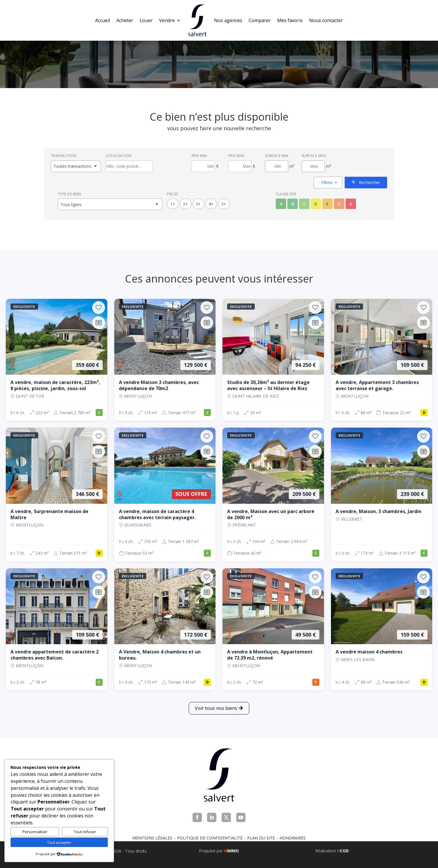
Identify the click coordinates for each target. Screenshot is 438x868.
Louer (146, 20)
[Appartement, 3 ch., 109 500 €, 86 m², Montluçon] (382, 360)
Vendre (167, 20)
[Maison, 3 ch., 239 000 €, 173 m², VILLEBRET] (382, 494)
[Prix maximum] (240, 166)
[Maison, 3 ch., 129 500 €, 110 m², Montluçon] (165, 360)
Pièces (173, 194)
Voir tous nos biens (216, 708)
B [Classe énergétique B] (293, 204)
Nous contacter (326, 20)
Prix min (199, 156)
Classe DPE (286, 194)
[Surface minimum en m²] (277, 166)
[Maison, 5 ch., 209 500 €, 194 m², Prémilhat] (273, 494)
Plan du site (261, 838)
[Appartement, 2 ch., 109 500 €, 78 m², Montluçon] (57, 629)
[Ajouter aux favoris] (99, 308)
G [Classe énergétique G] (351, 204)
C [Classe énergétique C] (304, 204)
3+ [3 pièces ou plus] (198, 204)
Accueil (103, 20)
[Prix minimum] (203, 166)
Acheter (125, 20)
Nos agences (228, 20)
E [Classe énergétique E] (327, 204)
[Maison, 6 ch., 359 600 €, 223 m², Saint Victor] (57, 360)
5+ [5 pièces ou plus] (224, 204)
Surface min (277, 156)
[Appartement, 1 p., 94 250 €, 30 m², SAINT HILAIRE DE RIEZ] (273, 360)
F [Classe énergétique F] (339, 204)
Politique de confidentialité (210, 838)
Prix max (236, 156)
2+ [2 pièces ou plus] (185, 204)
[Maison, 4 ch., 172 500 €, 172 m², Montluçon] (165, 629)
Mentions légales (152, 838)
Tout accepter (59, 842)
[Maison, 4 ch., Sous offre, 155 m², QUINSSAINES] (165, 494)
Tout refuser (85, 832)
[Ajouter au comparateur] (99, 323)
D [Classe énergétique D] (316, 204)
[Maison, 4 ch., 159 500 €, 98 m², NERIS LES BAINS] (382, 629)
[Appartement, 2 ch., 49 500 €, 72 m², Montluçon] (273, 629)
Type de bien (70, 194)
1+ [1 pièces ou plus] (173, 204)
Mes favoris (290, 20)
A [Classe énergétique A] (281, 204)
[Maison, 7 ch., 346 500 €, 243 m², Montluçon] (57, 494)
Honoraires (293, 838)
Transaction (64, 156)
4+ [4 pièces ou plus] (211, 204)
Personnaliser (35, 832)
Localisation (119, 156)
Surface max (314, 156)
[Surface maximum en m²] (313, 166)
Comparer (260, 20)
